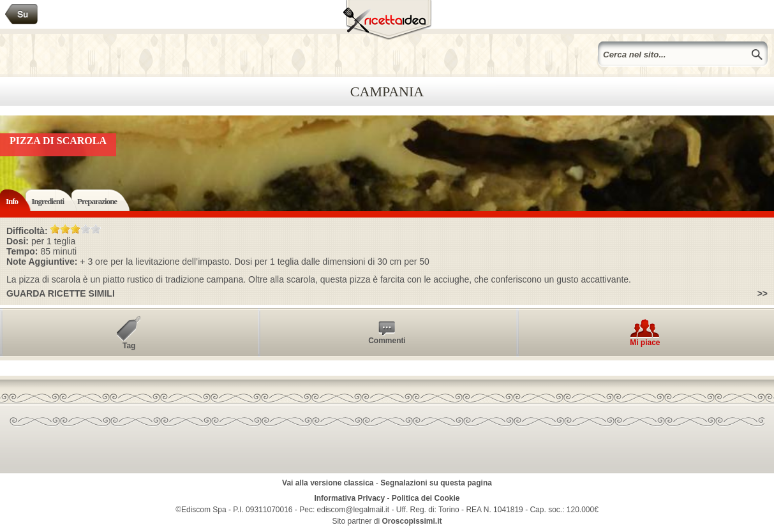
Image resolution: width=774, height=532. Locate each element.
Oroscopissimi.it (412, 521)
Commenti (387, 341)
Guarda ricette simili (61, 293)
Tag (129, 346)
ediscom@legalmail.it (354, 510)
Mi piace (645, 343)
